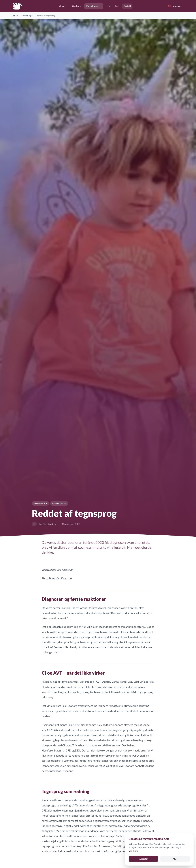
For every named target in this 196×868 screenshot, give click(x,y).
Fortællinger (94, 6)
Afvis (175, 859)
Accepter (144, 859)
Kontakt (127, 6)
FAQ (117, 6)
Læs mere (133, 851)
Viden (63, 6)
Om (109, 6)
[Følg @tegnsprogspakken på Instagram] (175, 6)
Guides (77, 6)
